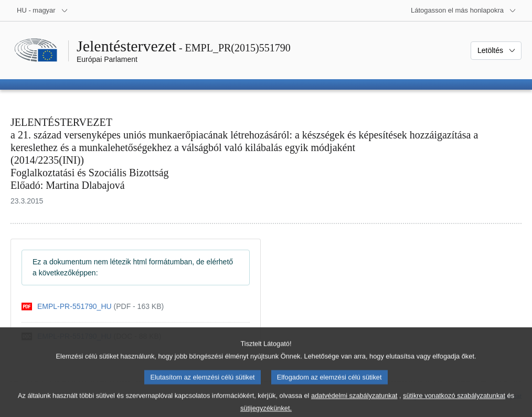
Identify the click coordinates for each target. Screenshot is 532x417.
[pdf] (93, 307)
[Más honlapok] (464, 10)
